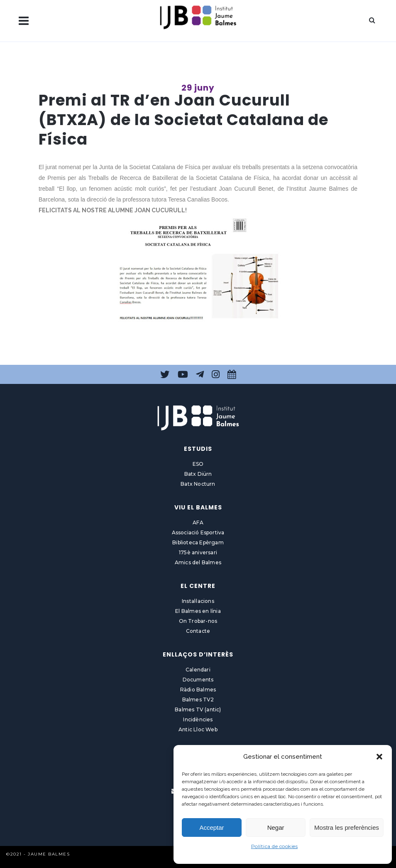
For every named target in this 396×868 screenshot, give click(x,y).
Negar (276, 827)
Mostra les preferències (347, 827)
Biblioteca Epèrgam (198, 542)
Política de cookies (275, 846)
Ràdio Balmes (198, 690)
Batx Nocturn (198, 484)
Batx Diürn (198, 474)
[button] (379, 757)
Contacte (198, 631)
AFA (198, 523)
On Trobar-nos (198, 621)
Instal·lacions (198, 601)
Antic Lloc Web (198, 729)
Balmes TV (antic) (198, 709)
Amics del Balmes (198, 562)
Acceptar (211, 827)
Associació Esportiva (198, 532)
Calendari (198, 670)
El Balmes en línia (198, 611)
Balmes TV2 (198, 700)
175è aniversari (198, 552)
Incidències (198, 719)
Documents (198, 680)
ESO (198, 464)
